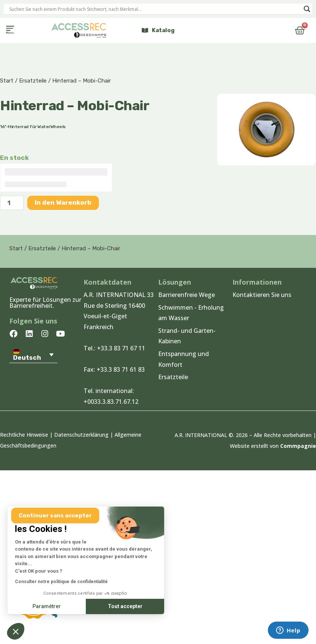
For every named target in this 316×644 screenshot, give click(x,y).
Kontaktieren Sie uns (262, 295)
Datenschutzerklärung (81, 435)
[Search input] (155, 9)
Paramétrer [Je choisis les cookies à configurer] (47, 606)
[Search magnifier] (307, 9)
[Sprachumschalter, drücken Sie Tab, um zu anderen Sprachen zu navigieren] (33, 354)
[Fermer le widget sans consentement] (55, 516)
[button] (10, 30)
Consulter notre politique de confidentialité (61, 582)
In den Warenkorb (63, 202)
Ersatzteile (33, 81)
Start (7, 81)
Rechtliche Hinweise (24, 435)
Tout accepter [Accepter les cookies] (125, 606)
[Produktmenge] (12, 203)
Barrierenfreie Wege (187, 295)
